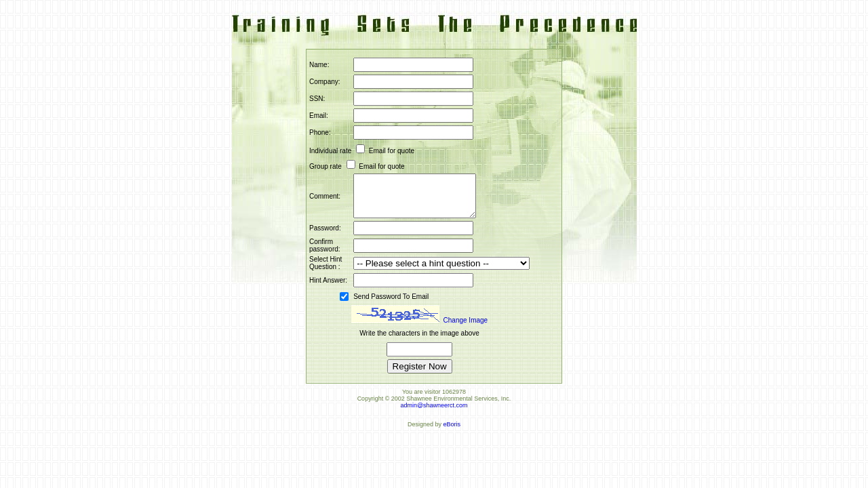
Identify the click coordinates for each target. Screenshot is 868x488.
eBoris (452, 432)
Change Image (466, 328)
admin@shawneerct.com (434, 413)
